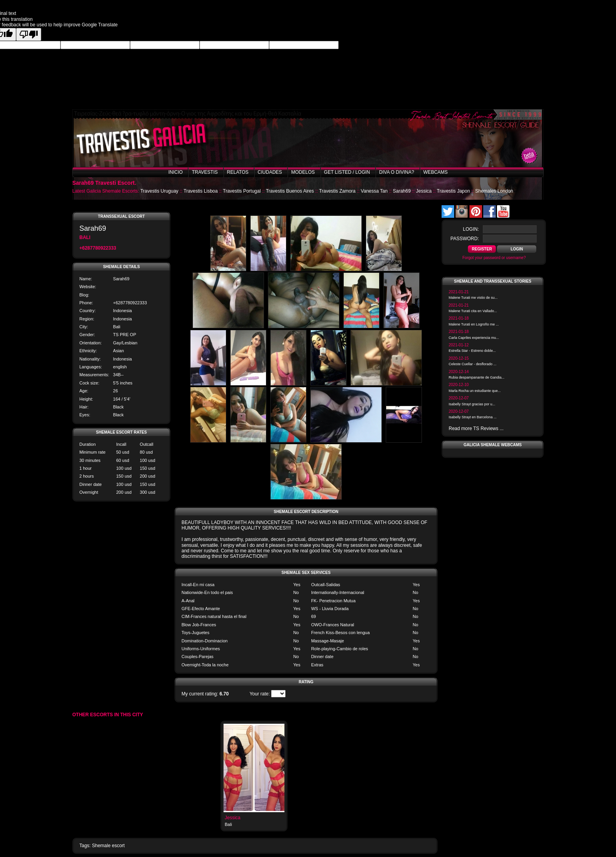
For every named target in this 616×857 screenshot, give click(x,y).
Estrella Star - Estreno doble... (472, 351)
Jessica (424, 191)
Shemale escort (108, 846)
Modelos (303, 172)
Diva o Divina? (397, 172)
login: (471, 229)
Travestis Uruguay (159, 191)
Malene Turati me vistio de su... (473, 298)
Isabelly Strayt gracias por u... (472, 404)
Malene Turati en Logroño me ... (474, 324)
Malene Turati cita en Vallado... (473, 311)
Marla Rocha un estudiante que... (475, 391)
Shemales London (494, 191)
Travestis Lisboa (201, 191)
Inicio (175, 172)
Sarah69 (402, 191)
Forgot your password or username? (494, 258)
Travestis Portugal (242, 191)
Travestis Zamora (337, 191)
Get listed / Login (347, 172)
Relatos (238, 172)
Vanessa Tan (374, 191)
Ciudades (270, 172)
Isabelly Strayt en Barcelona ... (473, 417)
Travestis (205, 172)
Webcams (436, 172)
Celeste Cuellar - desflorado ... (473, 364)
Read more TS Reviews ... (476, 428)
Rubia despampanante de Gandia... (477, 377)
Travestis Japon (453, 191)
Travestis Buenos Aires (290, 191)
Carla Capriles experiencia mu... (474, 338)
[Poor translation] (29, 34)
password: (465, 239)
